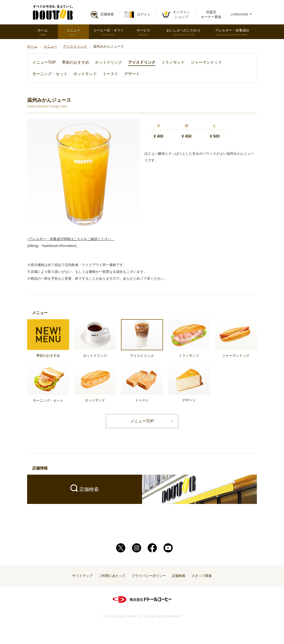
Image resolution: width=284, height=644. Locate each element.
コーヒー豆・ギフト (109, 32)
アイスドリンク (142, 62)
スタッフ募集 (202, 576)
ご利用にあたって (112, 576)
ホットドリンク (109, 62)
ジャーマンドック (206, 62)
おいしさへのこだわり (184, 32)
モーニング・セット (50, 74)
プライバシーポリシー (149, 576)
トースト (110, 74)
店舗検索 (179, 576)
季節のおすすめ (76, 62)
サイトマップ (82, 576)
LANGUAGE (241, 14)
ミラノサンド (173, 62)
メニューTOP (44, 62)
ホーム (42, 32)
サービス (143, 32)
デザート (132, 74)
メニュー (73, 32)
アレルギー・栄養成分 (232, 32)
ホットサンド (85, 74)
